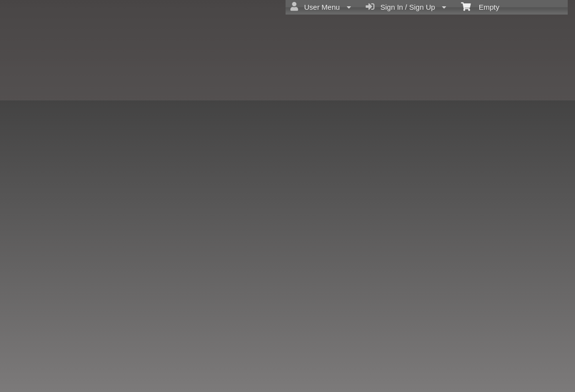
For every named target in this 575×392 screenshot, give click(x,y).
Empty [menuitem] (480, 6)
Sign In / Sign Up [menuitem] (406, 7)
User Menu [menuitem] (321, 7)
